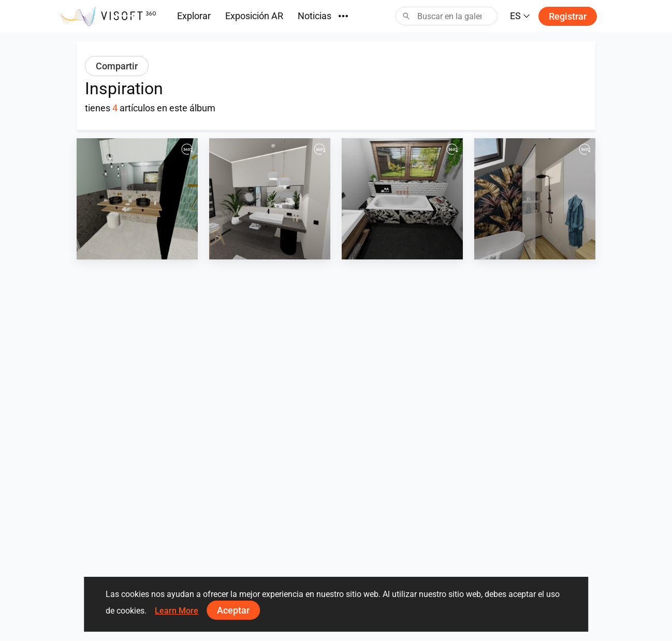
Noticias (315, 16)
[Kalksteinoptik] (270, 199)
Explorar (194, 16)
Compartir (117, 66)
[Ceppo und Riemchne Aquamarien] (137, 199)
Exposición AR (254, 16)
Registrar (568, 16)
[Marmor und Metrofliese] (402, 199)
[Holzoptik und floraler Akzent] (535, 199)
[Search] (447, 16)
